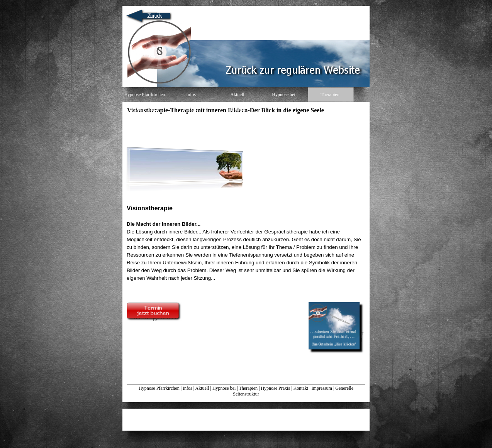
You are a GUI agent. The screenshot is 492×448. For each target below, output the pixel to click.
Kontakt (301, 388)
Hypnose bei (224, 388)
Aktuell (202, 388)
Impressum (322, 388)
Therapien (248, 388)
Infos (187, 388)
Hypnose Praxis (275, 388)
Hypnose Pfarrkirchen (159, 388)
